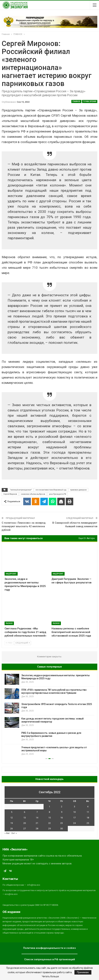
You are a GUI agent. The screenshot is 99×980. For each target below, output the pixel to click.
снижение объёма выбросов (33, 494)
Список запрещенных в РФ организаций (50, 959)
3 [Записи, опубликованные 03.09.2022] (75, 807)
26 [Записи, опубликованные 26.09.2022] (12, 829)
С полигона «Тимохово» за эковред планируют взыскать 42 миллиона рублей (24, 526)
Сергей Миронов (10, 494)
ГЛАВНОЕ (76, 101)
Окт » (14, 833)
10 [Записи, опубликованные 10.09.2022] (74, 812)
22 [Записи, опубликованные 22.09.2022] (49, 823)
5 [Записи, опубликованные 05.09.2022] (12, 812)
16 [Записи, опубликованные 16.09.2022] (62, 818)
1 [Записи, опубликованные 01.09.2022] (49, 807)
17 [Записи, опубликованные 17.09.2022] (74, 818)
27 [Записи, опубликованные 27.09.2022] (25, 829)
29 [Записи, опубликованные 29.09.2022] (49, 829)
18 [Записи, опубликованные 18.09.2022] (88, 818)
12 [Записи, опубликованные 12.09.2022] (12, 818)
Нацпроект (11, 574)
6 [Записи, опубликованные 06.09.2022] (24, 812)
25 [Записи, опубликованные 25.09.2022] (88, 823)
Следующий (23, 643)
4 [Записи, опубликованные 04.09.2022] (88, 807)
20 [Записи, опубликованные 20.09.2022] (25, 823)
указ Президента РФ (58, 494)
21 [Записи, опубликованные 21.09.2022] (37, 823)
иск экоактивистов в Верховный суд (51, 490)
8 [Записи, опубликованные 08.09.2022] (49, 812)
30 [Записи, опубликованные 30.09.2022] (62, 829)
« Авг (7, 833)
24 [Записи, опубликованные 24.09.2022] (74, 823)
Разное (9, 623)
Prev (9, 643)
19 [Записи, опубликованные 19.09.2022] (12, 823)
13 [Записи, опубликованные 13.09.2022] (25, 818)
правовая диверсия (78, 490)
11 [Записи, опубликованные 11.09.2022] (88, 812)
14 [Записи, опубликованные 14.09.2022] (37, 818)
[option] (49, 715)
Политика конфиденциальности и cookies (49, 948)
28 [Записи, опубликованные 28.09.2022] (37, 829)
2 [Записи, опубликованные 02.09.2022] (62, 807)
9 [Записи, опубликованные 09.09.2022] (62, 812)
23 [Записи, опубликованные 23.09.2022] (62, 823)
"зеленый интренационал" (21, 490)
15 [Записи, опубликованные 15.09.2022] (49, 818)
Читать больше (50, 976)
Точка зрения (90, 101)
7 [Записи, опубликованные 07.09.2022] (37, 812)
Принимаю (83, 972)
